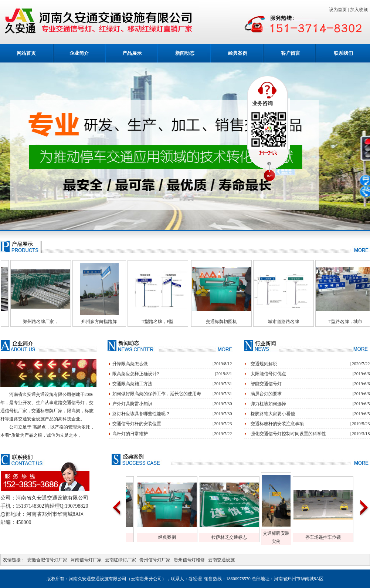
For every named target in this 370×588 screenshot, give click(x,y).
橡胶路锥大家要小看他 (273, 414)
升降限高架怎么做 (130, 364)
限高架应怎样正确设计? (135, 374)
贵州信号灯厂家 (155, 560)
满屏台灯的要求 (266, 394)
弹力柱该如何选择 (268, 404)
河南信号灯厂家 (86, 560)
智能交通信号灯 (266, 384)
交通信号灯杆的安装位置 (137, 424)
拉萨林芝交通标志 (241, 537)
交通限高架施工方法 (132, 384)
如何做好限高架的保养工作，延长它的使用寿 (157, 394)
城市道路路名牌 (296, 322)
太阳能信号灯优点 (268, 374)
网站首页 (26, 53)
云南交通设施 (221, 560)
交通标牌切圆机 (234, 322)
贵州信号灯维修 (189, 560)
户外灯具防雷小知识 (132, 404)
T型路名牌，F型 (170, 322)
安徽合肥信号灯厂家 (47, 560)
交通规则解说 (264, 364)
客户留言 (291, 53)
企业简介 (79, 53)
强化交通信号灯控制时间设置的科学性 (288, 434)
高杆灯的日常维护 (130, 434)
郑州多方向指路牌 (111, 322)
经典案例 (238, 53)
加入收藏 (360, 10)
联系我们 (343, 53)
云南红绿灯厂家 (120, 560)
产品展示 (132, 53)
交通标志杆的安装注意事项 (277, 424)
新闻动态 (185, 53)
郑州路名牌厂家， (53, 322)
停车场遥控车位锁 (335, 537)
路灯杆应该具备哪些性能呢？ (141, 414)
